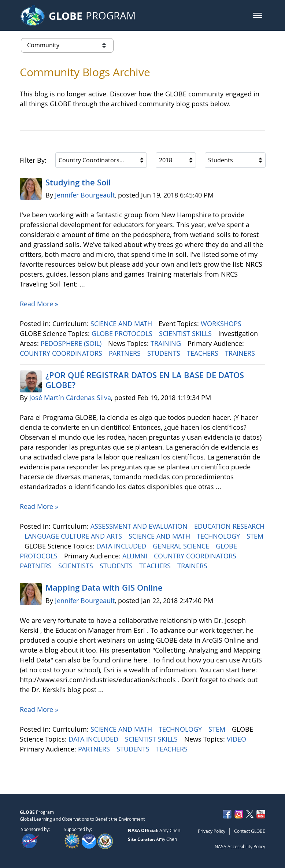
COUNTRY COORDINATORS (62, 353)
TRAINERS (241, 353)
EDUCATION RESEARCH (229, 526)
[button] (258, 15)
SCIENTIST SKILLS (186, 333)
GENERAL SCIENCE (182, 546)
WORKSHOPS (222, 324)
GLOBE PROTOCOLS (123, 333)
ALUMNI (136, 556)
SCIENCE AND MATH (122, 324)
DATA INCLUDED (122, 546)
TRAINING (167, 343)
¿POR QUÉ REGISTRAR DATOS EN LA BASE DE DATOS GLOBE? (145, 380)
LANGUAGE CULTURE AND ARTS (74, 536)
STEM (255, 536)
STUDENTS (165, 353)
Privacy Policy (212, 831)
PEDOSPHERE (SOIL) (72, 343)
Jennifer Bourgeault (85, 195)
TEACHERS (203, 353)
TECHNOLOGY (219, 536)
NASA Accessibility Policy (240, 846)
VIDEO (237, 739)
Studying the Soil (78, 182)
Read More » (39, 304)
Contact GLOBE (250, 831)
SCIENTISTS (77, 566)
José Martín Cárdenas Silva (70, 398)
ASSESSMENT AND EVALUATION (140, 526)
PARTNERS (126, 353)
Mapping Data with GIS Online (104, 588)
